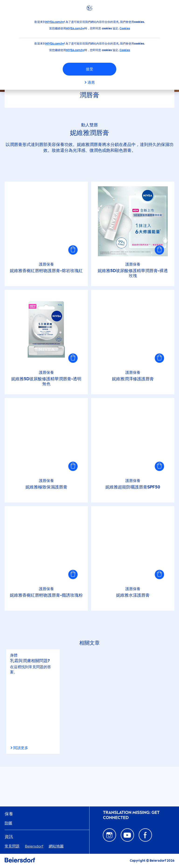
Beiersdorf (34, 846)
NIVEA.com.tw (55, 22)
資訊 (9, 837)
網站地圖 (56, 846)
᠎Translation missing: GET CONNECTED (131, 815)
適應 (91, 82)
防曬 (8, 823)
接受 (89, 69)
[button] (73, 250)
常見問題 (12, 846)
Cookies (125, 28)
